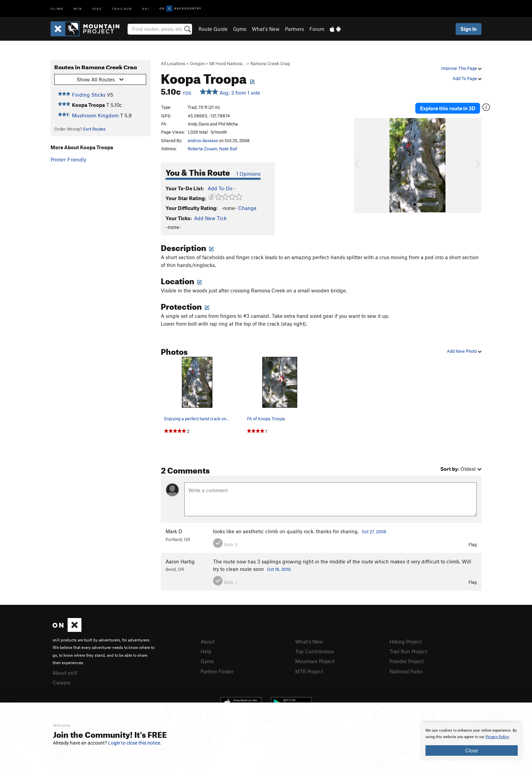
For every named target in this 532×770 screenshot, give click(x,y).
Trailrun (122, 8)
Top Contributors (315, 651)
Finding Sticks (89, 95)
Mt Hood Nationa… (227, 63)
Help (206, 651)
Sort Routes (94, 129)
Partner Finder (217, 671)
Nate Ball (228, 149)
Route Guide (213, 29)
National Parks (406, 671)
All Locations (173, 63)
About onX (65, 673)
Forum (317, 29)
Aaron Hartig (180, 561)
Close (472, 750)
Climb (57, 8)
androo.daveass (203, 140)
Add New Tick (210, 218)
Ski (146, 8)
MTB (78, 8)
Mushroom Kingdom (95, 115)
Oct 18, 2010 (279, 569)
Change (247, 208)
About (207, 641)
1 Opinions (248, 174)
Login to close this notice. (135, 743)
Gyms (240, 29)
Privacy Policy (497, 737)
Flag (473, 544)
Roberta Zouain (202, 149)
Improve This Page (461, 68)
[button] (361, 165)
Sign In (469, 29)
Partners (294, 29)
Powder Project (407, 661)
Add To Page (467, 78)
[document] (472, 742)
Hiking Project (406, 641)
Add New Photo (464, 351)
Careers (61, 682)
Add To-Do (220, 188)
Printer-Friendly (68, 159)
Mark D (174, 531)
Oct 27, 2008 (374, 532)
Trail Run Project (408, 651)
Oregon (197, 63)
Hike (97, 8)
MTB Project (309, 671)
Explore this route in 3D (449, 108)
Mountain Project (315, 661)
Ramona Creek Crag (270, 63)
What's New (266, 29)
